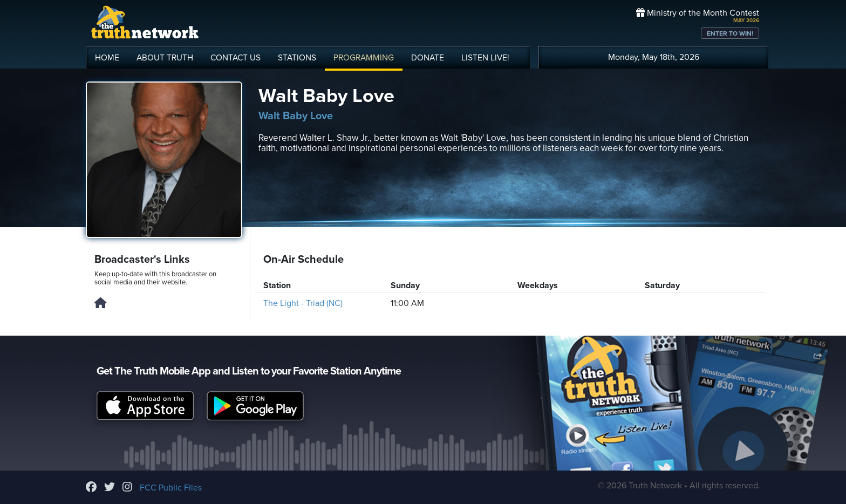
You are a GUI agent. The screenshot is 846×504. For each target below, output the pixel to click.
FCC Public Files (171, 488)
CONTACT (236, 58)
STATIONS (297, 58)
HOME (107, 58)
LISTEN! (485, 58)
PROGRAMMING (364, 58)
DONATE (428, 58)
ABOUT (165, 58)
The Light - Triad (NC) (303, 303)
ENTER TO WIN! (730, 33)
